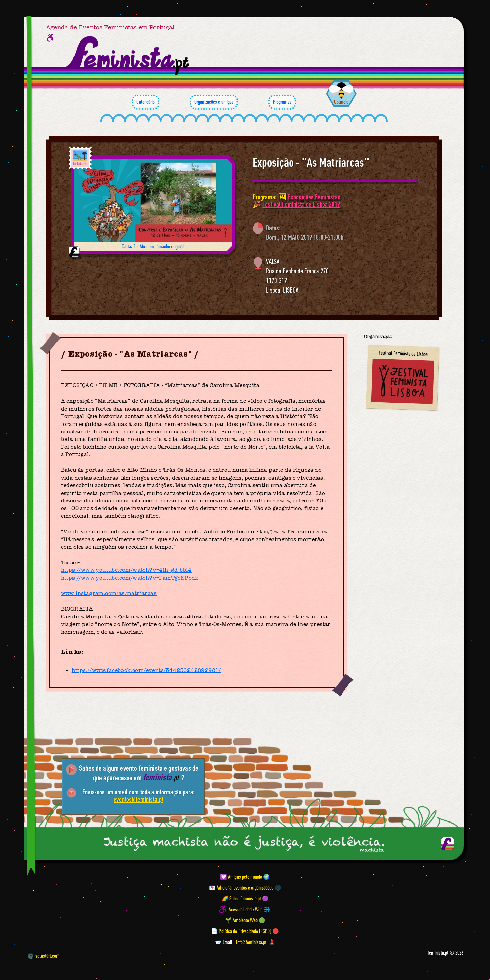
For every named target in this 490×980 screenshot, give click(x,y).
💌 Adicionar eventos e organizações (241, 887)
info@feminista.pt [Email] (251, 942)
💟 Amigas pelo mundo (241, 877)
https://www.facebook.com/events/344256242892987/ (146, 670)
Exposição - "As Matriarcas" (311, 162)
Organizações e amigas (214, 102)
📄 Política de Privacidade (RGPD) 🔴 (245, 931)
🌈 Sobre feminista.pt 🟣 (245, 898)
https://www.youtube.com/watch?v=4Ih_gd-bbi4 (126, 570)
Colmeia (341, 102)
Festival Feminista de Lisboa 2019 (301, 204)
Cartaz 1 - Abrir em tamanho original (153, 246)
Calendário (146, 102)
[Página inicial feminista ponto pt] (128, 56)
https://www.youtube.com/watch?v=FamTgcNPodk (130, 578)
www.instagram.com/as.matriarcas (109, 593)
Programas (282, 102)
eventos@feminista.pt (138, 799)
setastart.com (43, 956)
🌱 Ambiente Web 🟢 (245, 920)
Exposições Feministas (314, 197)
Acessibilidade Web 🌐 (249, 909)
